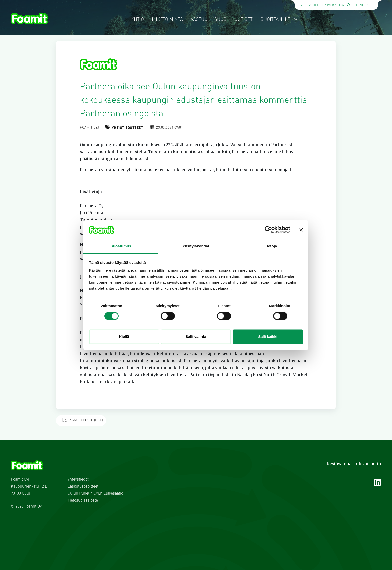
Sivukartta (335, 6)
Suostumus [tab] (121, 246)
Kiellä (124, 337)
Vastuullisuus (209, 20)
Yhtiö (138, 20)
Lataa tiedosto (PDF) (83, 420)
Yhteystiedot (312, 6)
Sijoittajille (279, 20)
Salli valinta (196, 337)
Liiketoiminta (167, 20)
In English (363, 6)
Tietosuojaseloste (83, 501)
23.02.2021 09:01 (170, 128)
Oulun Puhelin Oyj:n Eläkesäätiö (95, 494)
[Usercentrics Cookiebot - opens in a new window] (268, 230)
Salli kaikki (268, 337)
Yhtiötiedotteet (128, 128)
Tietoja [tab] (271, 246)
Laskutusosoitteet (83, 487)
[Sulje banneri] (301, 230)
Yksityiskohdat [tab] (196, 246)
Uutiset (244, 20)
